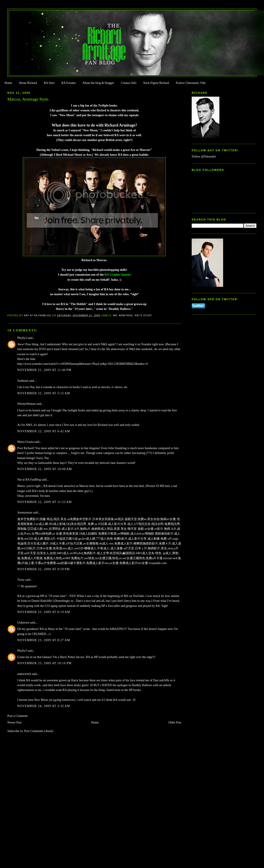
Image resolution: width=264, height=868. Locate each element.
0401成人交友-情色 (149, 553)
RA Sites (49, 83)
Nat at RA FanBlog (29, 480)
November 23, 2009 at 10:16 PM (45, 663)
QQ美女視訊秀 (77, 524)
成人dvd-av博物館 (142, 534)
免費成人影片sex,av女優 (102, 563)
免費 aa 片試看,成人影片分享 (107, 524)
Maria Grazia (25, 442)
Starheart (23, 381)
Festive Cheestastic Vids (191, 83)
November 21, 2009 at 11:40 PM (44, 370)
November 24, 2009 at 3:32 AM (44, 706)
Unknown (23, 623)
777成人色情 (104, 539)
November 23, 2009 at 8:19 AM (44, 612)
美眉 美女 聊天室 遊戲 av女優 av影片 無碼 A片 (145, 529)
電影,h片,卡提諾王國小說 (61, 539)
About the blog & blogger (98, 83)
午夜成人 (103, 548)
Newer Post (15, 722)
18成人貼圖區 (88, 534)
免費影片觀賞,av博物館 (114, 534)
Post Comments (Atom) (39, 731)
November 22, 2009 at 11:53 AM (45, 502)
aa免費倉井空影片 (79, 519)
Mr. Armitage (123, 315)
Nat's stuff (143, 315)
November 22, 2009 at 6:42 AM (44, 431)
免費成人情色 (53, 558)
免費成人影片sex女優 (134, 563)
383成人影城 (57, 524)
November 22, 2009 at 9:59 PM (44, 569)
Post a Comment (18, 716)
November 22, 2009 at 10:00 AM (45, 469)
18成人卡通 (57, 543)
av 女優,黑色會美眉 (65, 534)
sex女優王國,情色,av (108, 558)
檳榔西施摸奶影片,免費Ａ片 (152, 543)
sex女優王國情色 (134, 558)
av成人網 (42, 524)
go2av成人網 (87, 539)
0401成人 (63, 553)
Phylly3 (22, 338)
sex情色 (89, 558)
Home (8, 83)
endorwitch (24, 674)
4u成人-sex (106, 543)
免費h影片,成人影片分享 (130, 539)
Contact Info (129, 83)
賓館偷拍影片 (164, 534)
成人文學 (103, 553)
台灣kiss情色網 (42, 534)
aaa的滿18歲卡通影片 (71, 563)
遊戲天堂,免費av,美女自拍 (142, 519)
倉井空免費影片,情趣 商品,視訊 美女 (42, 519)
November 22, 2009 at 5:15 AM (44, 393)
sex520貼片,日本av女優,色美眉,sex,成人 (47, 548)
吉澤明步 (55, 529)
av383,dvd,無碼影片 (83, 553)
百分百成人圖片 (38, 543)
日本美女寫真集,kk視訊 (108, 519)
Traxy (21, 580)
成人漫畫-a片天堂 (122, 548)
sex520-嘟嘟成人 (86, 548)
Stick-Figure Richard (156, 83)
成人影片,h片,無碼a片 (76, 529)
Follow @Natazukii (204, 156)
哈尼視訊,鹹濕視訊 (122, 553)
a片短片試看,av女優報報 (82, 543)
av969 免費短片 (73, 558)
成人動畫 (154, 539)
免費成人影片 (124, 543)
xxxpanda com (158, 563)
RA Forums (69, 83)
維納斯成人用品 (102, 529)
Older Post (175, 722)
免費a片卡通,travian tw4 (161, 558)
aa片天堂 (30, 553)
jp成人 (167, 553)
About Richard (28, 83)
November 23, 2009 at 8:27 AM (44, 640)
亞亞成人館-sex (37, 529)
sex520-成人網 (34, 539)
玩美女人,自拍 (46, 553)
